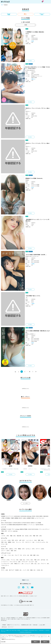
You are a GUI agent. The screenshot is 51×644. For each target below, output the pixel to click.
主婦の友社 (46, 516)
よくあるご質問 (42, 625)
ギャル (5, 544)
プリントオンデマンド (44, 529)
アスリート (45, 564)
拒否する (45, 642)
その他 (40, 570)
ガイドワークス (10, 516)
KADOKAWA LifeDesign (26, 516)
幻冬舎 (37, 516)
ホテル (26, 555)
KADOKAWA (17, 516)
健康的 (12, 542)
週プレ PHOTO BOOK (7, 523)
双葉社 (33, 518)
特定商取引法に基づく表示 (26, 625)
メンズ (26, 570)
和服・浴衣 (38, 536)
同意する (36, 642)
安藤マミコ (33, 79)
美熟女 (22, 549)
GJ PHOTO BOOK (26, 523)
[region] (25, 639)
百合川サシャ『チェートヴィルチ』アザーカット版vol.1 (38, 144)
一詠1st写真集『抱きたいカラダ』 (33, 296)
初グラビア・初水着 (16, 570)
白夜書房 (29, 518)
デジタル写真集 (9, 14)
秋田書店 (3, 516)
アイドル (15, 560)
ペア (4, 555)
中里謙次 (33, 264)
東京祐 (33, 187)
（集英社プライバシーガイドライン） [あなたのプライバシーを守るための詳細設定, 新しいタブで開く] (8, 639)
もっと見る (26, 503)
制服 (13, 536)
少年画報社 (8, 518)
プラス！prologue (15, 529)
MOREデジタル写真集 (36, 523)
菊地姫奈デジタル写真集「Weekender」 (34, 178)
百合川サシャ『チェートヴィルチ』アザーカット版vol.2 (38, 109)
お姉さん (13, 549)
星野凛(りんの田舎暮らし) (30, 334)
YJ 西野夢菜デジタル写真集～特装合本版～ (35, 32)
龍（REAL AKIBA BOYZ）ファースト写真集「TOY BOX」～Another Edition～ (38, 68)
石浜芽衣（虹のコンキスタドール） (32, 256)
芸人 (37, 564)
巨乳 (15, 540)
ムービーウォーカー (40, 518)
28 (30, 372)
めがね (29, 536)
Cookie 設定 (35, 625)
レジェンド (29, 564)
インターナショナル (42, 542)
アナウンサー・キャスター (30, 562)
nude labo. (15, 531)
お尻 (22, 540)
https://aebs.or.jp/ (4, 620)
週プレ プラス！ (25, 14)
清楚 (14, 551)
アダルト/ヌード (5, 565)
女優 (23, 560)
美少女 (5, 549)
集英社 (41, 516)
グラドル (6, 560)
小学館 (3, 518)
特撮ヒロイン (19, 564)
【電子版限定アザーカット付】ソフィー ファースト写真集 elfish (37, 220)
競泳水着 (21, 536)
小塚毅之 (33, 303)
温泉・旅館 (35, 555)
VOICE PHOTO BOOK (33, 529)
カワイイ (40, 549)
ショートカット (32, 540)
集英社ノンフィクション (29, 525)
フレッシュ (20, 542)
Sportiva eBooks (39, 525)
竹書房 (12, 518)
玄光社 (34, 516)
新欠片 (21, 518)
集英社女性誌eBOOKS (18, 525)
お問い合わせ (4, 627)
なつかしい (30, 549)
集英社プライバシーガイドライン (14, 625)
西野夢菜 (27, 34)
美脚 (41, 540)
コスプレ (5, 536)
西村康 (33, 41)
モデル (30, 560)
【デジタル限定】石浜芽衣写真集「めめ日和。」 (36, 255)
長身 (4, 542)
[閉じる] (49, 636)
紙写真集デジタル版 (6, 529)
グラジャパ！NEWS (42, 14)
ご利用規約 (4, 625)
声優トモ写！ (4, 531)
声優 (37, 560)
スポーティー (30, 542)
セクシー (6, 551)
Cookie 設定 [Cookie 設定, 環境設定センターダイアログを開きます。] (3, 642)
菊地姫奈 (27, 180)
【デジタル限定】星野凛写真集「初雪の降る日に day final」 (38, 332)
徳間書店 (17, 518)
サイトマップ (11, 627)
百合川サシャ (28, 111)
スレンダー (6, 540)
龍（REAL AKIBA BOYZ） (30, 70)
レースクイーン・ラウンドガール (11, 562)
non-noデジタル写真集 (7, 525)
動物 (33, 570)
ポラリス (10, 531)
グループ (19, 555)
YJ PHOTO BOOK (17, 523)
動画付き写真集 (24, 529)
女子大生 (45, 560)
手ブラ (5, 570)
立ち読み (30, 61)
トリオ (11, 555)
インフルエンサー (8, 564)
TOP (2, 5)
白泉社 (24, 518)
